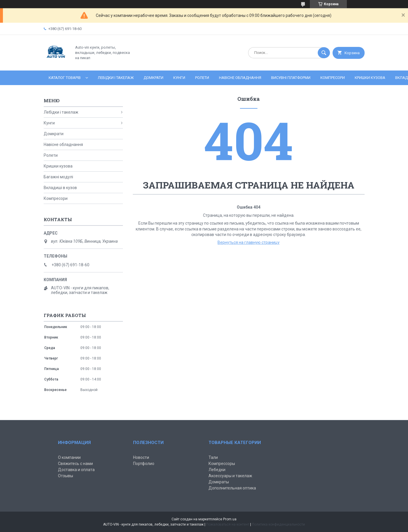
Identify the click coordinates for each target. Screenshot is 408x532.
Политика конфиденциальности (278, 524)
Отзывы (66, 476)
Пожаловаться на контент (228, 524)
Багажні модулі (58, 177)
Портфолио (144, 464)
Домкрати (153, 78)
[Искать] (324, 53)
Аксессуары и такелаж (230, 476)
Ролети (202, 78)
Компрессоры (222, 464)
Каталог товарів (65, 78)
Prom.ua (230, 519)
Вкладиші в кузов (60, 188)
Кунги (179, 78)
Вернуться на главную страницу (249, 242)
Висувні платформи (291, 78)
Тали (213, 457)
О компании (69, 457)
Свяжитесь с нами (75, 464)
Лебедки (217, 470)
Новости (141, 457)
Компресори (333, 78)
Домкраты (219, 482)
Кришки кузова (370, 78)
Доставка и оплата (76, 470)
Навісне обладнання (240, 78)
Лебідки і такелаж (116, 78)
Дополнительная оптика (232, 488)
